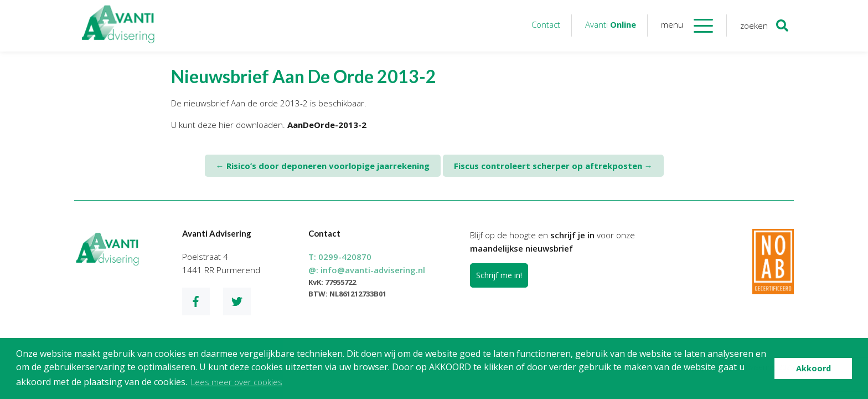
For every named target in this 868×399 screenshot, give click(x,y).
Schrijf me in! (499, 275)
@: (367, 270)
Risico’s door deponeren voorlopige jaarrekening (323, 166)
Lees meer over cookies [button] (237, 382)
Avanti (611, 24)
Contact (546, 24)
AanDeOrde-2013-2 (327, 125)
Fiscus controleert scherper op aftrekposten (553, 166)
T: (340, 257)
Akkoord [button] (813, 368)
